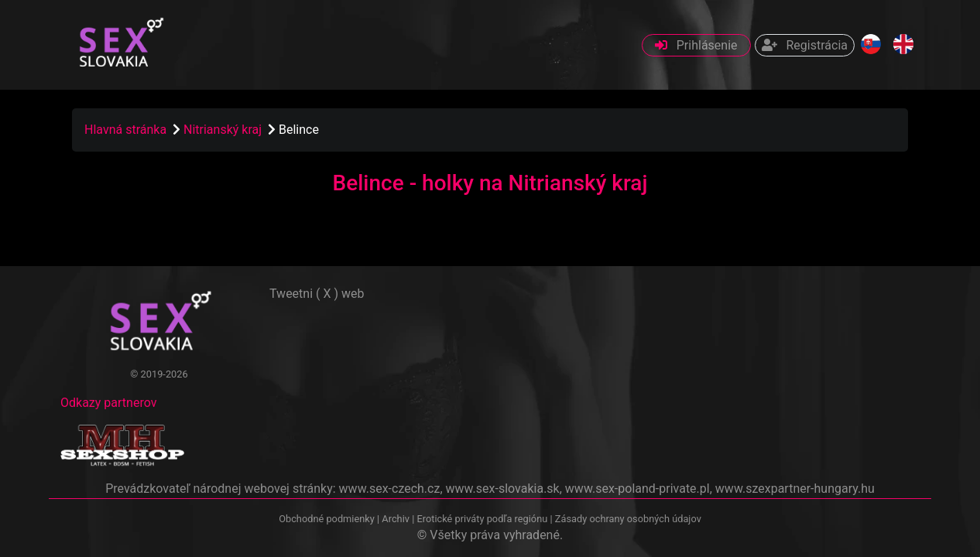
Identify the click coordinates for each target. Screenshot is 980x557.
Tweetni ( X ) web (317, 294)
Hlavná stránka (125, 130)
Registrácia (805, 45)
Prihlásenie (696, 45)
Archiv (396, 519)
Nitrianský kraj (224, 130)
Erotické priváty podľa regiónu (482, 519)
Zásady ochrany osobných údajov (628, 519)
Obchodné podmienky (328, 519)
